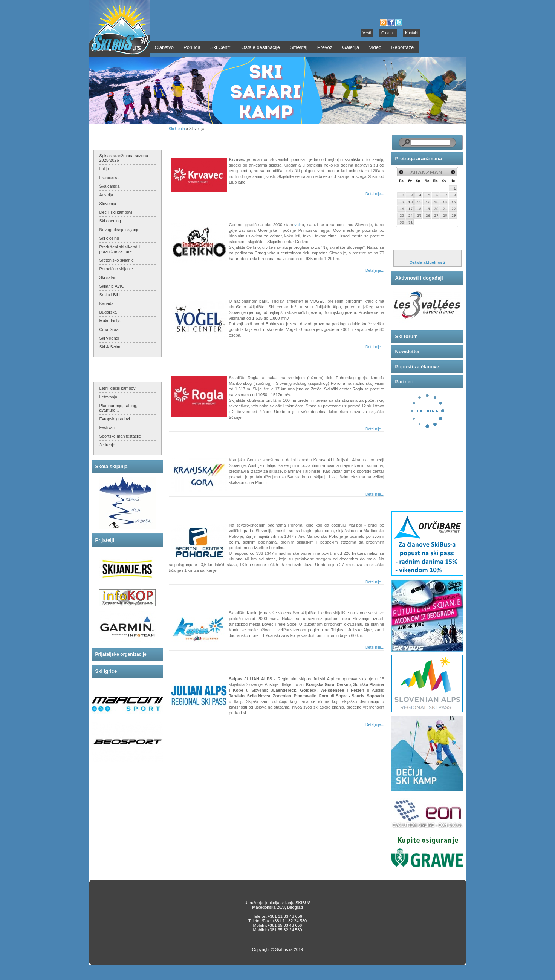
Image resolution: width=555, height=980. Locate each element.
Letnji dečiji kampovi (118, 388)
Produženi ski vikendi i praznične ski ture (120, 249)
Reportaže (402, 47)
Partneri (404, 382)
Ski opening (110, 221)
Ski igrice (106, 671)
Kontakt (411, 33)
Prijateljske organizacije (121, 654)
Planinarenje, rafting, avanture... (118, 408)
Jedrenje (107, 445)
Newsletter (408, 351)
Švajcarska (110, 186)
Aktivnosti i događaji (419, 278)
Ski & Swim (110, 347)
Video (375, 47)
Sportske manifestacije (120, 436)
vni (297, 225)
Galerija (351, 47)
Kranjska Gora (193, 442)
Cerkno (185, 207)
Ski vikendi (109, 338)
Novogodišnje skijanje (119, 230)
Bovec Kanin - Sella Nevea (207, 595)
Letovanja (109, 397)
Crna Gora (109, 329)
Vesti (367, 33)
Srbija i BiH (110, 295)
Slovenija (108, 204)
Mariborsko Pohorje (199, 507)
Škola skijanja (112, 466)
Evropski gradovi (115, 419)
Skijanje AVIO (112, 286)
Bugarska (108, 312)
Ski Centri (177, 129)
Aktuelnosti (409, 243)
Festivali (107, 427)
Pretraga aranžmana (419, 158)
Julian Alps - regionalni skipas (212, 661)
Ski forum (407, 336)
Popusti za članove (417, 367)
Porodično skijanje (116, 269)
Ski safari (108, 277)
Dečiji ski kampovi (116, 212)
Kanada (107, 303)
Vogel (183, 283)
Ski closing (109, 238)
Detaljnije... (375, 194)
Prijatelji (105, 540)
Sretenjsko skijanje (117, 260)
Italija (104, 169)
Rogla (183, 360)
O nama (388, 33)
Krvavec (186, 142)
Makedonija (110, 321)
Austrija (106, 195)
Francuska (109, 178)
